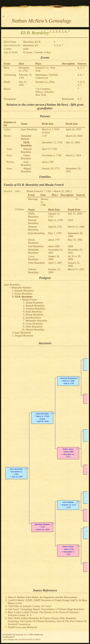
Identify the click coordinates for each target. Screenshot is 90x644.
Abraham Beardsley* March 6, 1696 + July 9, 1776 (68, 381)
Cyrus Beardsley (33, 258)
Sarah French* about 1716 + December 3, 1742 (68, 550)
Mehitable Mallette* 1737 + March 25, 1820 (42, 527)
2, (54, 32)
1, (51, 32)
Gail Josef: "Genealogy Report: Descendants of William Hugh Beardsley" (47, 609)
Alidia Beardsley (33, 215)
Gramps (19, 635)
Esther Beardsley (26, 157)
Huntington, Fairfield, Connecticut (47, 76)
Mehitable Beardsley (34, 251)
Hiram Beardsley (33, 241)
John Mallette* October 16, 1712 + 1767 (68, 505)
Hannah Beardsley (26, 150)
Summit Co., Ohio (45, 82)
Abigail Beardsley (26, 170)
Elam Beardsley (37, 233)
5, (63, 32)
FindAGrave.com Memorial (22, 627)
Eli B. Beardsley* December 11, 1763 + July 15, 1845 (16, 473)
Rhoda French (34, 191)
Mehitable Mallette (26, 137)
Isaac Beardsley (29, 129)
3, (57, 32)
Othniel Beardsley (33, 271)
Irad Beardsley (36, 246)
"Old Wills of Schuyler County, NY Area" (30, 606)
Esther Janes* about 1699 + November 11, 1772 (68, 453)
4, (60, 32)
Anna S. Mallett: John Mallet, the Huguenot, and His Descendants (42, 597)
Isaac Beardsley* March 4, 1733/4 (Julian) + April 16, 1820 (42, 417)
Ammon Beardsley (33, 228)
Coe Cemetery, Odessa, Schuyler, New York (45, 92)
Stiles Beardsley (37, 263)
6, (66, 32)
